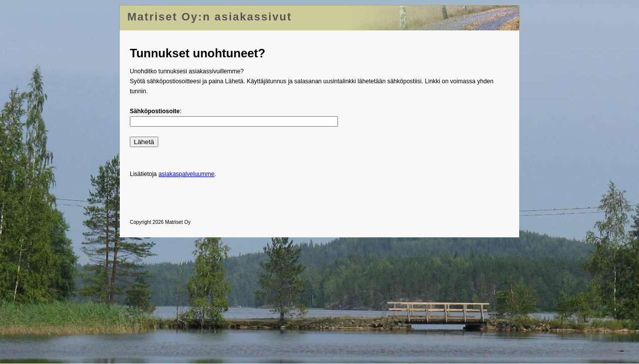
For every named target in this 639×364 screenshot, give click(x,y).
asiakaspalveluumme (186, 174)
